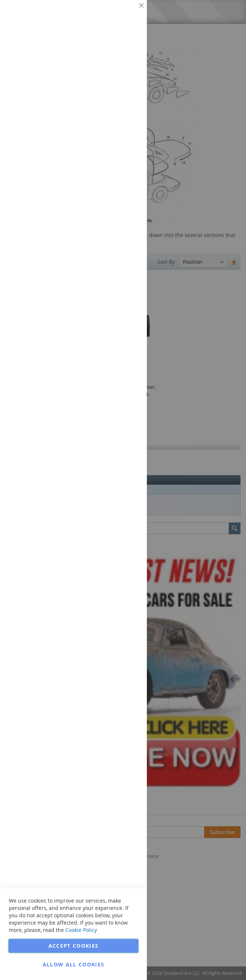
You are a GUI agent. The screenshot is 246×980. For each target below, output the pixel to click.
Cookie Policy (81, 930)
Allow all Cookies (74, 964)
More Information (117, 57)
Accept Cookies (74, 946)
